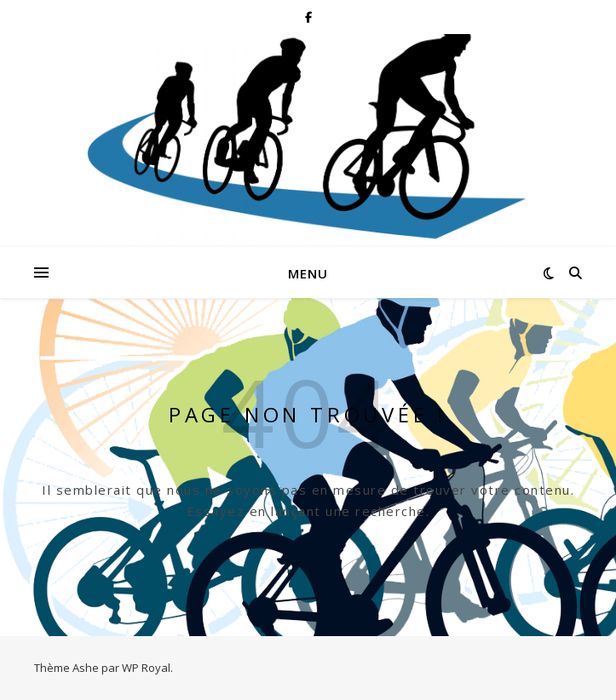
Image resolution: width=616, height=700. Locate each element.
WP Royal (146, 668)
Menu (308, 273)
